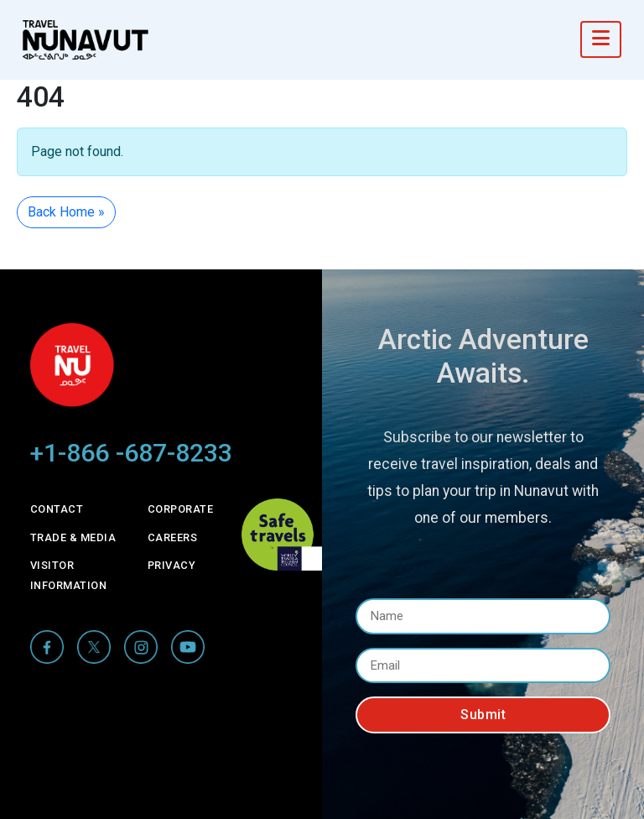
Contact (57, 509)
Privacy (172, 565)
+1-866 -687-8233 (131, 453)
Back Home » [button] (66, 212)
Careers (173, 537)
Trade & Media (73, 537)
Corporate (181, 509)
